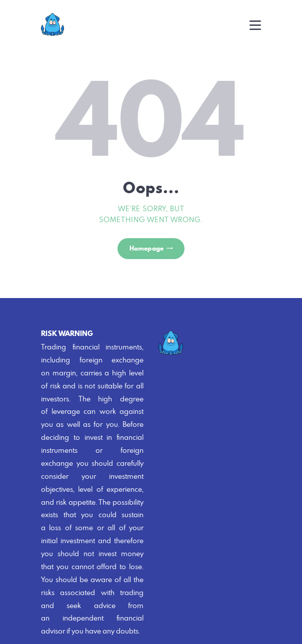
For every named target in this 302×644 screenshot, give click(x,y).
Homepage (147, 248)
